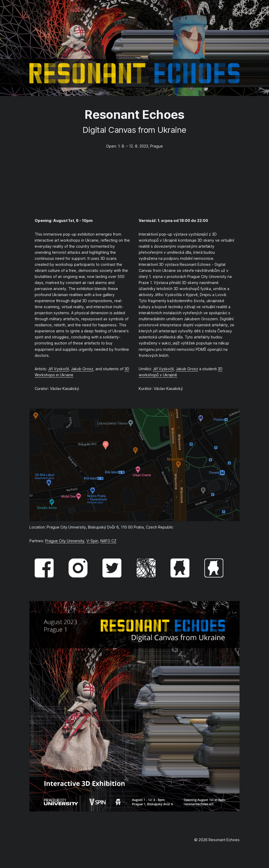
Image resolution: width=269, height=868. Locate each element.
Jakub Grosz (82, 369)
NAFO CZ (108, 541)
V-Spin (92, 541)
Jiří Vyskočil (58, 369)
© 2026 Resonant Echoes (217, 840)
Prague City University (65, 541)
